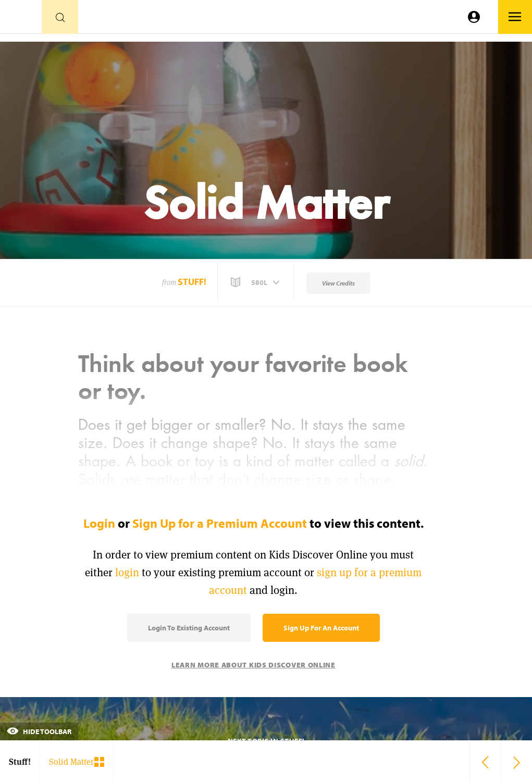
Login (99, 523)
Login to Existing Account (189, 628)
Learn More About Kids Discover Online (253, 665)
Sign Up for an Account (321, 628)
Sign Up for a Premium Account (220, 523)
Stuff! (192, 282)
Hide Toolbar (39, 731)
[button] (256, 282)
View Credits (338, 283)
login (127, 572)
